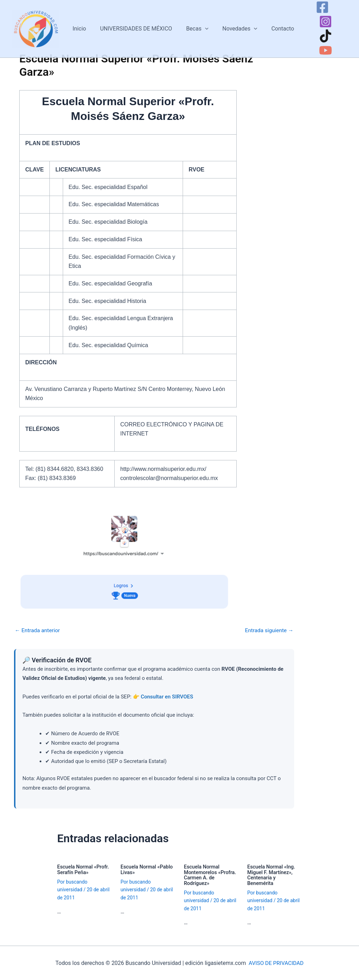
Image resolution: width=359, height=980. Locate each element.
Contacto (273, 24)
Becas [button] (193, 25)
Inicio (81, 24)
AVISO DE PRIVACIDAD (276, 962)
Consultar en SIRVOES (167, 697)
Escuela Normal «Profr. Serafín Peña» (84, 869)
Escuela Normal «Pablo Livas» (148, 869)
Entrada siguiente (268, 630)
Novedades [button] (233, 25)
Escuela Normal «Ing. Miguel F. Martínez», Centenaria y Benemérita (272, 875)
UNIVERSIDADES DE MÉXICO (135, 24)
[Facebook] (311, 17)
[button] (201, 25)
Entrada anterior (38, 630)
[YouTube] (335, 32)
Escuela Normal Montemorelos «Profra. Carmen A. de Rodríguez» (211, 875)
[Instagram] (332, 17)
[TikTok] (315, 32)
